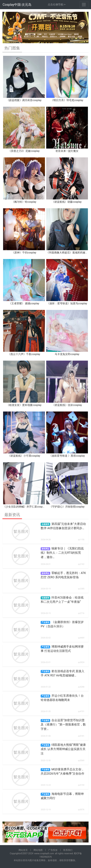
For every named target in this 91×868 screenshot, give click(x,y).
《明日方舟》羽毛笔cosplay (67, 100)
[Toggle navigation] (84, 5)
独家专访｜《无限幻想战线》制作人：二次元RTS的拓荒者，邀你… (62, 553)
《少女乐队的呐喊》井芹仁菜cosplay (24, 507)
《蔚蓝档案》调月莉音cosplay (24, 100)
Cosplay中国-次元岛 (17, 5)
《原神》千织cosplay (24, 253)
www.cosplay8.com (44, 853)
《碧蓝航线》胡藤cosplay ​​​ (67, 202)
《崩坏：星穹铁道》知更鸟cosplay (67, 303)
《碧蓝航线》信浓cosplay (67, 405)
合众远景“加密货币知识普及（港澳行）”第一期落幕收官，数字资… (63, 725)
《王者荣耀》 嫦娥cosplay (24, 303)
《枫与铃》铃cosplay (24, 202)
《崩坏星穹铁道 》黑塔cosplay (67, 456)
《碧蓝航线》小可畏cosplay (24, 456)
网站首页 (23, 850)
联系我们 (68, 850)
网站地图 (38, 850)
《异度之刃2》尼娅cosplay (24, 151)
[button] (9, 27)
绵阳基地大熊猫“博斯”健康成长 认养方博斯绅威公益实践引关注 (63, 749)
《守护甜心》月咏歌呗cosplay (67, 507)
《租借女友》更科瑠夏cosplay (24, 405)
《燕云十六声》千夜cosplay (24, 354)
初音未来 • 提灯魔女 (67, 151)
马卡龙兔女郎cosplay (67, 354)
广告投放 (53, 850)
